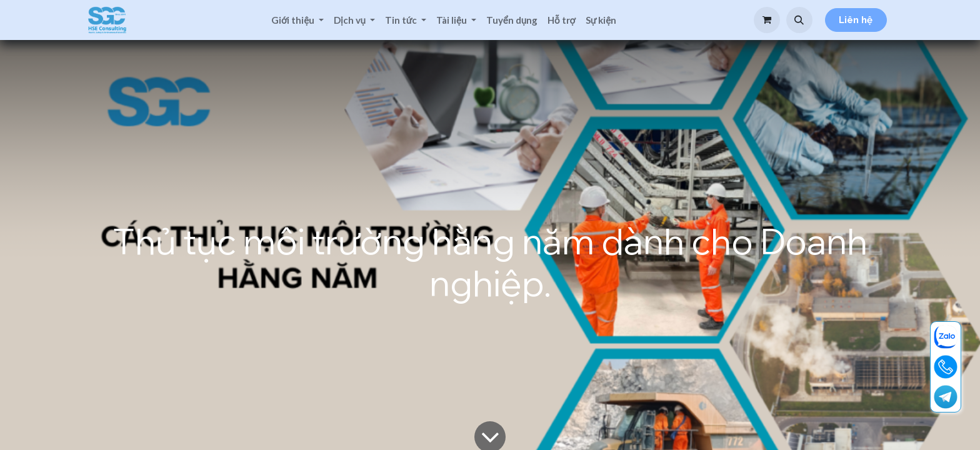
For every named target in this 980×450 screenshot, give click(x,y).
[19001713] (946, 367)
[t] (946, 397)
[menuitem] (297, 20)
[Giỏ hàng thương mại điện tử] (767, 20)
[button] (799, 20)
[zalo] (946, 337)
